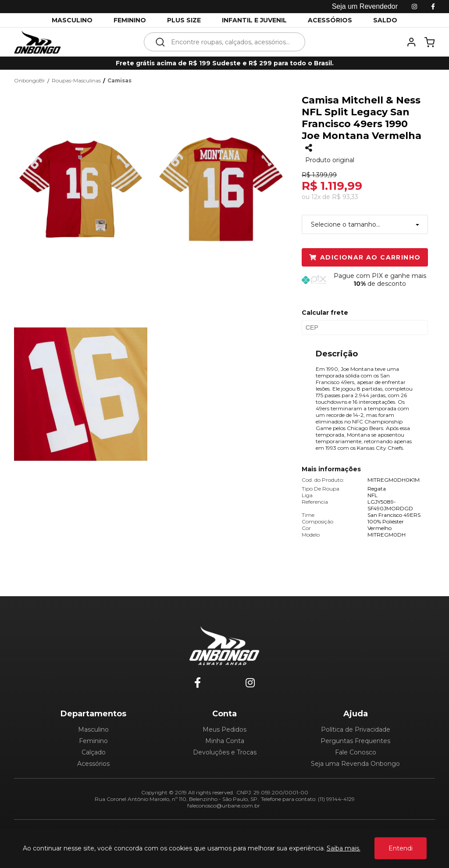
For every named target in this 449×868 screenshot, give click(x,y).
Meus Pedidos (224, 729)
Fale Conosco (356, 752)
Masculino (93, 729)
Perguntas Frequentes (355, 741)
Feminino (93, 741)
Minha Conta (225, 741)
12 (316, 197)
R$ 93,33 (345, 197)
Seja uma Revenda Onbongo (355, 764)
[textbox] (230, 42)
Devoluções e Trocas (225, 752)
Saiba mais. (344, 848)
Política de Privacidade (356, 729)
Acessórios (93, 764)
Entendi (401, 848)
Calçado (94, 752)
